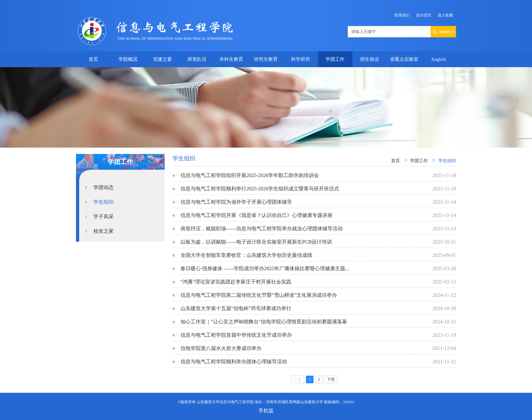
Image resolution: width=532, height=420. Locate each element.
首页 (93, 59)
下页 (331, 379)
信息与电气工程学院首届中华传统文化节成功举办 (236, 335)
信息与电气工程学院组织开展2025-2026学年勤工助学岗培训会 (250, 175)
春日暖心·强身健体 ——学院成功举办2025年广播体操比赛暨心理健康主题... (265, 268)
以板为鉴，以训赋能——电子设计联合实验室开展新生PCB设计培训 (256, 242)
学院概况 (128, 59)
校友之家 (104, 231)
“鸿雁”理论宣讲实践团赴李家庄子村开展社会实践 (236, 282)
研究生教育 (266, 59)
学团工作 (335, 59)
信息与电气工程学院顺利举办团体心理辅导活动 (234, 362)
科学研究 (301, 59)
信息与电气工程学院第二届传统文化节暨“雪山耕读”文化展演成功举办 (259, 295)
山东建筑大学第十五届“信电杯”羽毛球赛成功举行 (236, 308)
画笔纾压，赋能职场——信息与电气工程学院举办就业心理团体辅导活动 (262, 229)
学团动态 (104, 187)
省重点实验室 (404, 59)
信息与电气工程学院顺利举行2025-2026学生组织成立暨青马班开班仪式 (260, 189)
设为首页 (424, 15)
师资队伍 (197, 59)
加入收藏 (445, 15)
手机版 (266, 411)
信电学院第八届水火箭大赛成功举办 (221, 348)
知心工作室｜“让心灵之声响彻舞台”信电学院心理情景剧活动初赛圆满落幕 (264, 322)
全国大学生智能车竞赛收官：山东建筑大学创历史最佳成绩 (246, 255)
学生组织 (104, 202)
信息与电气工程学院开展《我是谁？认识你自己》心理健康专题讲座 (256, 215)
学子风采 (104, 216)
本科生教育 (231, 59)
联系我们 (402, 15)
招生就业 (370, 59)
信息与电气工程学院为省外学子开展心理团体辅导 (236, 202)
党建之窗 (162, 59)
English (439, 59)
